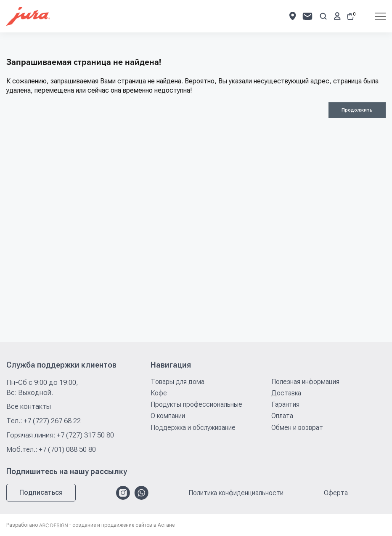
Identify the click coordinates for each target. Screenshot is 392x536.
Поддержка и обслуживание (193, 428)
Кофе (159, 393)
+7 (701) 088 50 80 (67, 449)
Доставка (286, 393)
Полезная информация (305, 382)
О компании (168, 416)
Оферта (336, 493)
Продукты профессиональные (196, 404)
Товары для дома (177, 382)
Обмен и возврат (297, 428)
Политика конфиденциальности (236, 493)
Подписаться (41, 492)
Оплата (282, 416)
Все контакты (29, 406)
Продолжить (357, 110)
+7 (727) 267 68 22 (52, 421)
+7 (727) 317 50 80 (85, 435)
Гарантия (285, 404)
